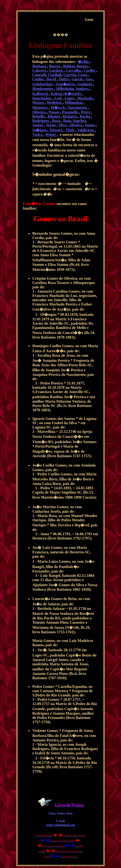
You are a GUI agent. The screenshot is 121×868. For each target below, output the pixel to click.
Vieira (38, 135)
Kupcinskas (42, 98)
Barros (55, 66)
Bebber (69, 66)
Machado (85, 98)
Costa (83, 75)
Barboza (40, 66)
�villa (84, 62)
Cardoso (56, 70)
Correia (70, 75)
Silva (63, 125)
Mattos (38, 103)
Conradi (39, 75)
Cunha (38, 79)
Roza (57, 121)
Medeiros (55, 103)
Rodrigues (41, 121)
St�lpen (40, 130)
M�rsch (58, 108)
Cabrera (40, 70)
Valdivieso (86, 130)
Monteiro (40, 108)
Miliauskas (74, 103)
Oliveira (39, 112)
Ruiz (67, 121)
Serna (51, 125)
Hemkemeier (43, 89)
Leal (58, 98)
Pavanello (71, 112)
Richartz (70, 116)
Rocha (86, 116)
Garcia (78, 79)
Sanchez (79, 121)
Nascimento (78, 108)
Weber (51, 135)
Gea (89, 79)
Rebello (39, 116)
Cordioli (55, 75)
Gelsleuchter (43, 84)
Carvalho (74, 70)
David (52, 79)
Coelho (90, 70)
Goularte (85, 84)
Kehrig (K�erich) (66, 94)
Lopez (70, 98)
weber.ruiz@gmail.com (60, 825)
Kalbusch (41, 94)
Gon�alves (66, 84)
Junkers (83, 89)
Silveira (76, 125)
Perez (86, 112)
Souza (90, 125)
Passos (54, 112)
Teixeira (57, 130)
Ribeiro (54, 116)
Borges (83, 66)
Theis (70, 130)
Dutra (64, 79)
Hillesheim (65, 89)
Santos (38, 125)
